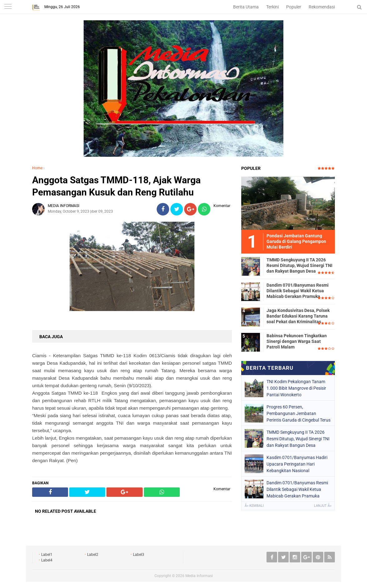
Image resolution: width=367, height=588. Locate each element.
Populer (294, 7)
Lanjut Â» (323, 506)
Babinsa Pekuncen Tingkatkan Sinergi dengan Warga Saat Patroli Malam (297, 341)
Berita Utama (246, 7)
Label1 (47, 555)
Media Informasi (199, 576)
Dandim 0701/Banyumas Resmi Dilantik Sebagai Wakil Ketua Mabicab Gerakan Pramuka (298, 291)
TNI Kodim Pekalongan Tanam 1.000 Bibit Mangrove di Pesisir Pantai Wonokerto (296, 388)
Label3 (139, 555)
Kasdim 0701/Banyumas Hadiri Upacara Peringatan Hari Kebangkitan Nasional (297, 464)
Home (37, 168)
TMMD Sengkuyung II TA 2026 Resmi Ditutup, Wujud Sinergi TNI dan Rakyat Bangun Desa (299, 265)
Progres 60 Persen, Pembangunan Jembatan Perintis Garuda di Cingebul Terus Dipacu (298, 413)
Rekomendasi (322, 7)
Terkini (272, 7)
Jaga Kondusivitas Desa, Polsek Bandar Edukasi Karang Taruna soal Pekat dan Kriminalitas (298, 316)
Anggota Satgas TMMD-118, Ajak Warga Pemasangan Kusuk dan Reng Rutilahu (116, 186)
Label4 (47, 560)
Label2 (93, 555)
